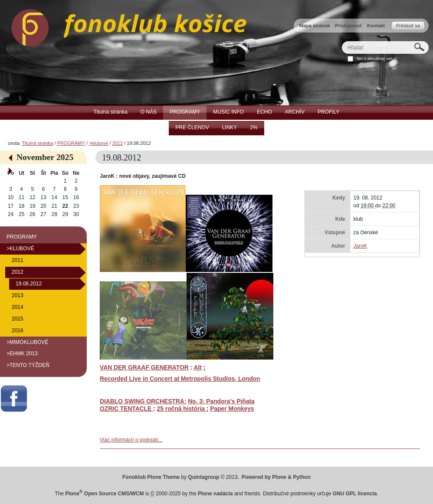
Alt (197, 368)
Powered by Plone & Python (276, 477)
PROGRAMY (71, 143)
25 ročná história (182, 409)
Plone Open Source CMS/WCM (104, 494)
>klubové (98, 143)
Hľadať (342, 41)
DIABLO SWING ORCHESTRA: (143, 401)
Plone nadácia (215, 494)
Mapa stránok (315, 26)
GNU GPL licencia (355, 494)
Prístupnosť (349, 26)
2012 (118, 143)
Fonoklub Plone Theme (151, 477)
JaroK (360, 246)
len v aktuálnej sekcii (377, 58)
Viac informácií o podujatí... (131, 440)
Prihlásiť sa (408, 26)
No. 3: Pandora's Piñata (221, 401)
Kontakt (376, 26)
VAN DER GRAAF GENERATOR (144, 368)
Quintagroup (203, 477)
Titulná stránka (37, 143)
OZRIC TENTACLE (126, 409)
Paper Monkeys (232, 409)
